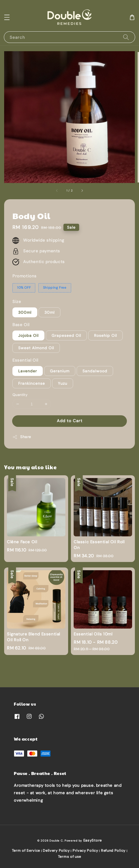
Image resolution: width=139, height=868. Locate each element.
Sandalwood (95, 371)
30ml (50, 312)
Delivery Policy (56, 851)
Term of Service (26, 851)
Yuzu (63, 383)
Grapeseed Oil (66, 335)
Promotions (25, 276)
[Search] (126, 37)
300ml (25, 312)
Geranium (60, 371)
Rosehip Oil (105, 335)
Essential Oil (25, 360)
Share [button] (22, 437)
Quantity (20, 395)
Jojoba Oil (28, 335)
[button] (7, 17)
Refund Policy (113, 851)
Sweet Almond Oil (36, 348)
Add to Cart (70, 421)
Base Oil (21, 325)
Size (17, 302)
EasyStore (93, 840)
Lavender (28, 371)
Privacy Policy (85, 851)
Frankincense (32, 383)
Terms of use (69, 857)
